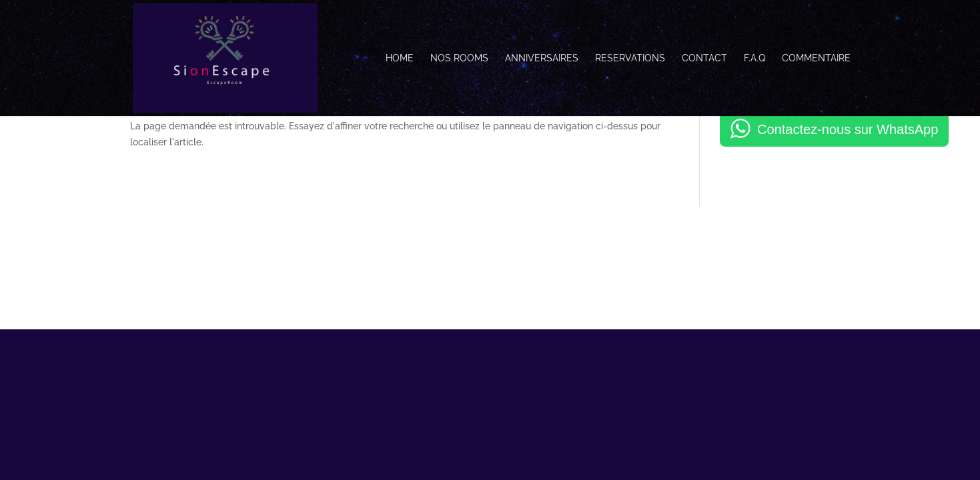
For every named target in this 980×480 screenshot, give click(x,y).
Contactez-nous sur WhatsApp (848, 129)
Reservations (630, 58)
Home (400, 58)
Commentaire (816, 58)
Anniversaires (542, 58)
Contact (704, 58)
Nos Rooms (459, 58)
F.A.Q (755, 58)
